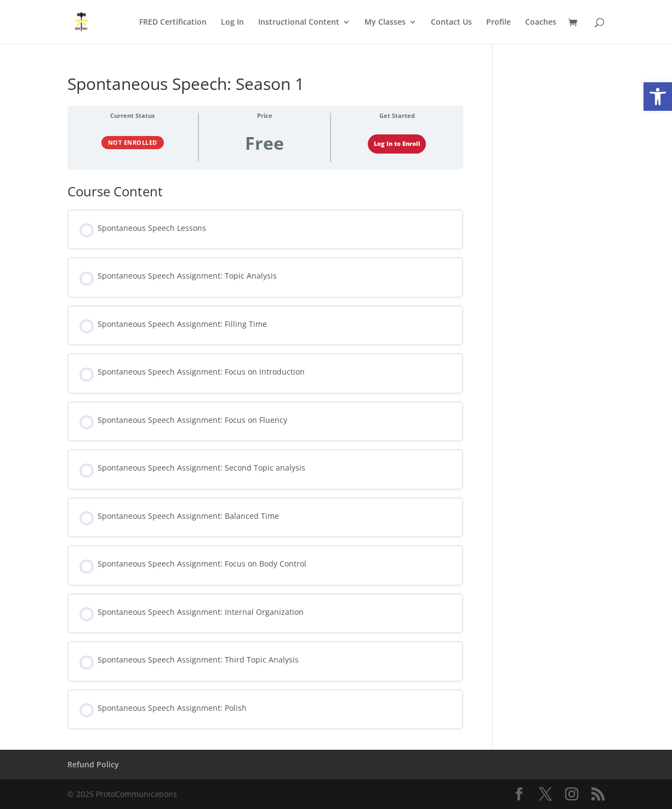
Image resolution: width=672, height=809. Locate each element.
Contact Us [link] (451, 22)
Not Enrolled (133, 142)
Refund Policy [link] (93, 764)
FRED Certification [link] (173, 22)
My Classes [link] (385, 22)
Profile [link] (499, 22)
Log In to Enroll (397, 144)
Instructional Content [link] (299, 22)
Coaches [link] (541, 22)
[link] (658, 97)
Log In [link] (232, 22)
